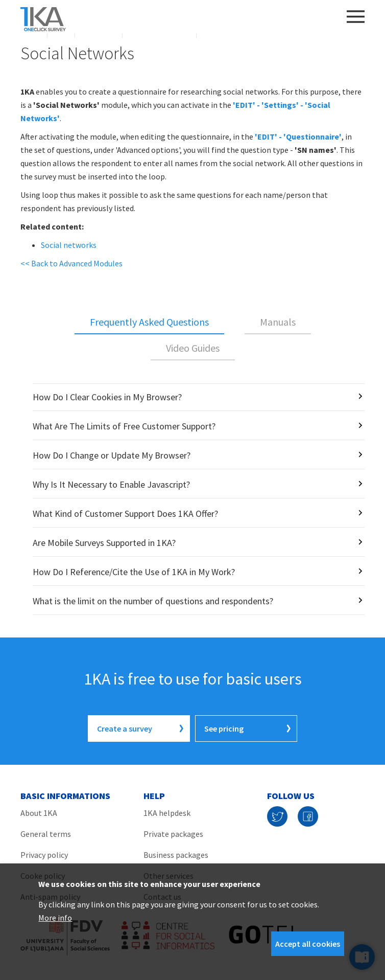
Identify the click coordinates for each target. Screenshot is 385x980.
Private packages (173, 834)
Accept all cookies (308, 944)
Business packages (176, 855)
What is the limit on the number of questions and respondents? (153, 601)
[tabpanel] (192, 499)
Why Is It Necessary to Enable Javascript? (111, 484)
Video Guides (193, 348)
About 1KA (39, 813)
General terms (46, 834)
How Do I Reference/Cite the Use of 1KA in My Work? (134, 572)
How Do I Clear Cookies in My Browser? (107, 397)
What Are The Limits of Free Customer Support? (124, 426)
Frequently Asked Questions (149, 322)
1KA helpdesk (167, 813)
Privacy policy (44, 855)
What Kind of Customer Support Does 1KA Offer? (125, 514)
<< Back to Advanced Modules (71, 263)
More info (55, 918)
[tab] (149, 323)
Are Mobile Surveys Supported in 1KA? (104, 543)
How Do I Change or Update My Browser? (112, 455)
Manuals (278, 322)
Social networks (69, 245)
